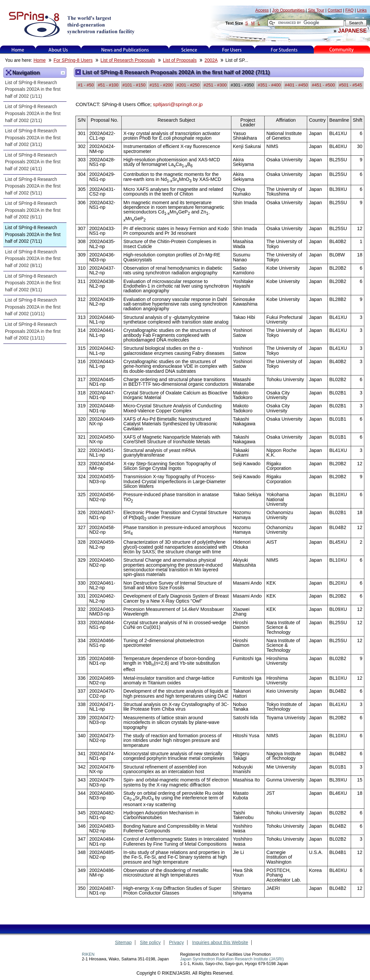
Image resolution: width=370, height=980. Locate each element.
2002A (211, 60)
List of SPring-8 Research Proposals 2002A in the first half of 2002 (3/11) (33, 138)
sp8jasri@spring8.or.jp (178, 104)
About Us (58, 50)
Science (189, 50)
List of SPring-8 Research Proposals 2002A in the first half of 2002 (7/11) (33, 234)
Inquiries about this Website (220, 943)
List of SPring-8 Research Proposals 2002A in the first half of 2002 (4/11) (33, 162)
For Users (232, 50)
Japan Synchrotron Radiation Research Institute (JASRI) (232, 959)
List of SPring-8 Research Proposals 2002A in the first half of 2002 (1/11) (33, 89)
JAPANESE (352, 31)
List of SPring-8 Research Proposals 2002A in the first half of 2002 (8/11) (33, 259)
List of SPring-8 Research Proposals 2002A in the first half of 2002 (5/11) (33, 186)
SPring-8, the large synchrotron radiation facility (71, 24)
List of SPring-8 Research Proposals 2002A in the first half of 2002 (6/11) (33, 210)
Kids (342, 50)
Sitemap (123, 943)
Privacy (176, 943)
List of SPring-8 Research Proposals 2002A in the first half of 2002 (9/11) (33, 283)
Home (18, 50)
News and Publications (125, 50)
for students (284, 50)
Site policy (150, 943)
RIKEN (88, 954)
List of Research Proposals (128, 60)
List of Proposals (180, 60)
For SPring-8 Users (73, 60)
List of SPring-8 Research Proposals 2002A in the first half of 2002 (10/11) (33, 307)
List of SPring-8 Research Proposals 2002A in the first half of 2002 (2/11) (33, 113)
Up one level (63, 73)
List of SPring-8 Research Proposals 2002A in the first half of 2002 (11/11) (33, 331)
